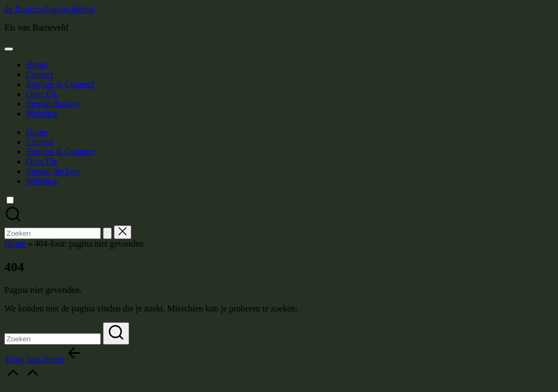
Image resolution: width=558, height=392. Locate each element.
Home (15, 244)
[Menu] (9, 49)
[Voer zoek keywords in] (53, 339)
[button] (107, 233)
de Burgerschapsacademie (50, 9)
